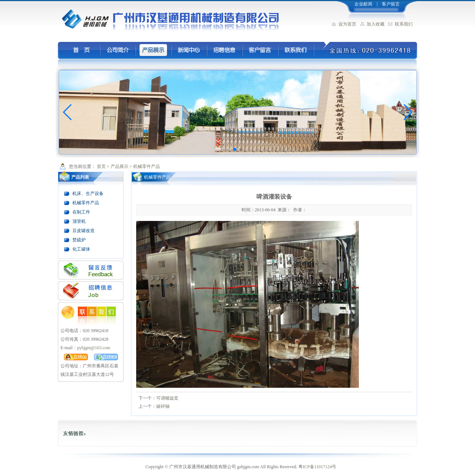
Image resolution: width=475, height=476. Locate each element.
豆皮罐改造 (83, 231)
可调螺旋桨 (167, 398)
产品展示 (119, 166)
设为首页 (347, 24)
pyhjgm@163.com (94, 348)
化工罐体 (81, 249)
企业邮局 (363, 4)
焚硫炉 (79, 240)
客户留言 (391, 4)
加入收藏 (376, 24)
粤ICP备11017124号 (317, 467)
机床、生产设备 (88, 194)
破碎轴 (163, 406)
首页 (101, 166)
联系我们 (404, 24)
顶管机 (79, 221)
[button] (235, 149)
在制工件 (81, 212)
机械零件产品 (147, 166)
